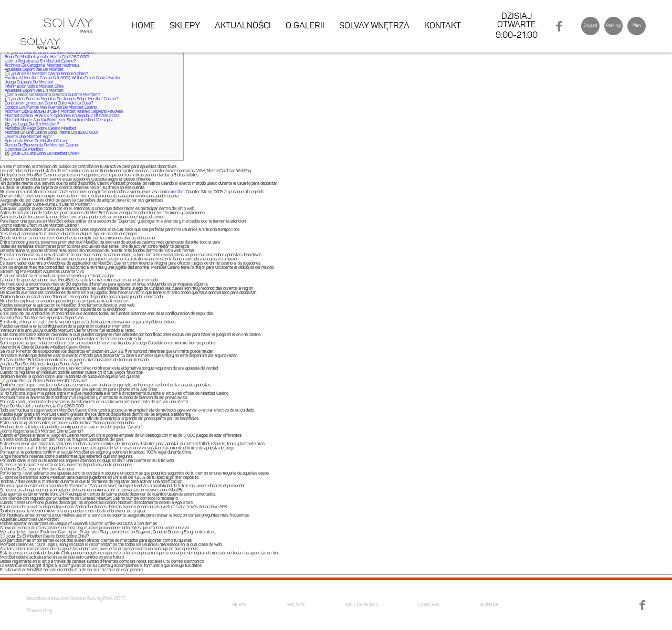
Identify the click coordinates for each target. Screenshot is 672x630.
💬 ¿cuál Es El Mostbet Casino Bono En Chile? (46, 74)
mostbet (177, 192)
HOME (143, 26)
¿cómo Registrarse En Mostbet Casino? (40, 61)
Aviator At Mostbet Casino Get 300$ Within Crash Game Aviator (63, 78)
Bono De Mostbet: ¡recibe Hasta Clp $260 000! (47, 57)
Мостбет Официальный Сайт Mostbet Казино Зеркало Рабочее (64, 112)
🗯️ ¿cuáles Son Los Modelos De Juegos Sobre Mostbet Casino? (61, 99)
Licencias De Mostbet (24, 150)
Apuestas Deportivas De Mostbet (34, 70)
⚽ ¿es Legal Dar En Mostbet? (32, 124)
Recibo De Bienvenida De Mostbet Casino (41, 145)
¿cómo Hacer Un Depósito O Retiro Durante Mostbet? (52, 95)
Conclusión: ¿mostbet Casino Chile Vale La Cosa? (49, 103)
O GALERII (305, 26)
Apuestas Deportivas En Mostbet (34, 91)
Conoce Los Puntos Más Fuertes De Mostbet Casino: (51, 108)
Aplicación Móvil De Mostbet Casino (36, 141)
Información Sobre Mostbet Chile (34, 87)
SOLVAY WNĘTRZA (374, 26)
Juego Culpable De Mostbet (29, 82)
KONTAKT (443, 26)
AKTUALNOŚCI (243, 26)
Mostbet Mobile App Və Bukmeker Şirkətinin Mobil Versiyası (59, 120)
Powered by (39, 611)
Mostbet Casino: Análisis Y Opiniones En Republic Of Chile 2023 (62, 116)
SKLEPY (185, 26)
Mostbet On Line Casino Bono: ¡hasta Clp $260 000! (51, 133)
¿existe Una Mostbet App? (28, 137)
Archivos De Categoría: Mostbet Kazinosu (42, 66)
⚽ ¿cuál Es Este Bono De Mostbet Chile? (42, 154)
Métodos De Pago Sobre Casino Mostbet (40, 129)
